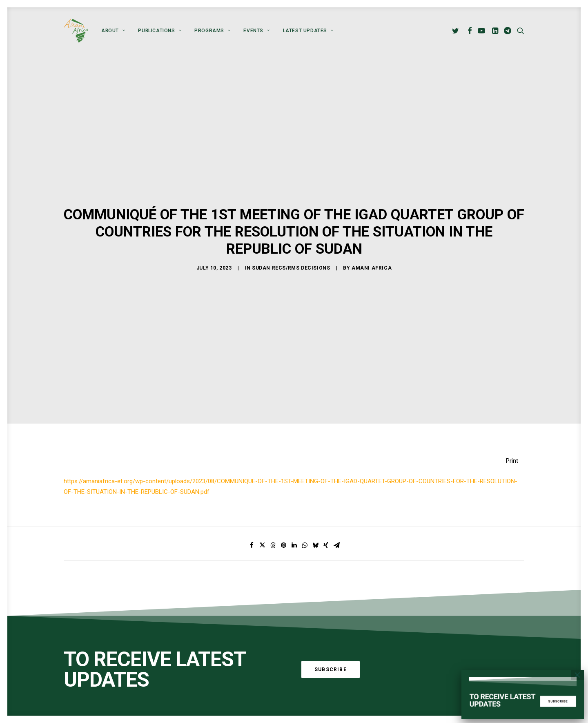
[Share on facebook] (252, 475)
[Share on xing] (326, 475)
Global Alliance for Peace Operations (113, 673)
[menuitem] (113, 31)
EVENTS (256, 31)
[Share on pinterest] (283, 475)
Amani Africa (372, 233)
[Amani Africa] (76, 31)
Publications (160, 31)
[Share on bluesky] (315, 475)
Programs (212, 31)
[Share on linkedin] (294, 475)
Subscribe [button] (331, 599)
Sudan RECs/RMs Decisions (291, 233)
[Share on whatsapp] (305, 475)
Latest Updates (308, 31)
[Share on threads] (273, 475)
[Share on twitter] (262, 475)
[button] (457, 31)
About (113, 31)
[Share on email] (336, 475)
